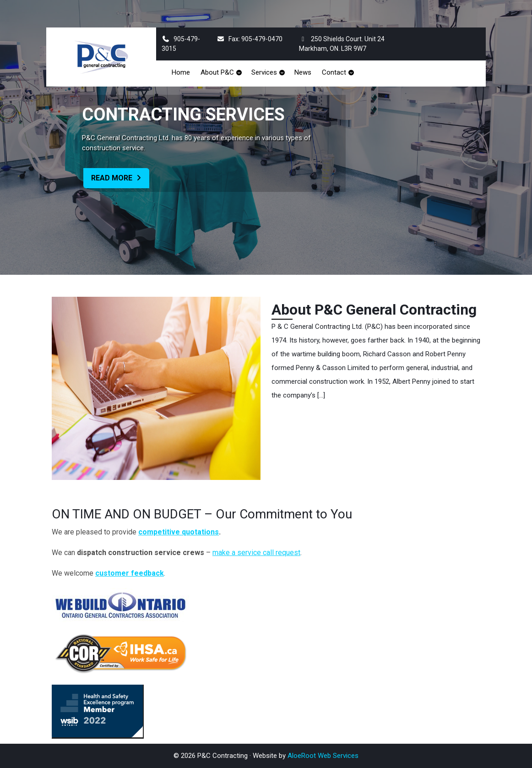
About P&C (217, 72)
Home (181, 72)
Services (264, 72)
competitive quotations (179, 532)
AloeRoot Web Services (323, 756)
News (303, 72)
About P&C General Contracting (374, 310)
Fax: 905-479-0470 (250, 39)
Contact (334, 72)
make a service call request (256, 553)
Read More (120, 180)
